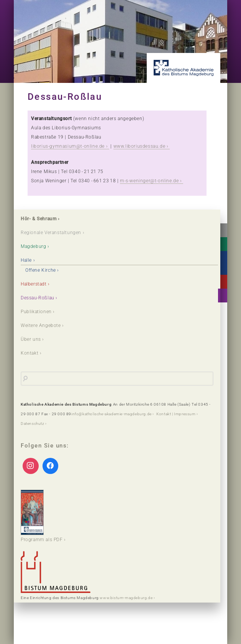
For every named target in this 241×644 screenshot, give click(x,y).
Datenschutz (33, 424)
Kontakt (30, 353)
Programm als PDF (42, 516)
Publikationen (36, 312)
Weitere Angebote (41, 325)
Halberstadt (34, 284)
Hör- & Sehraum (39, 219)
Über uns (31, 339)
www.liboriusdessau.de (139, 146)
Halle (26, 260)
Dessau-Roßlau (38, 298)
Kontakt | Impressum (176, 414)
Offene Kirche (41, 270)
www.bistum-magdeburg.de (126, 598)
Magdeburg (33, 246)
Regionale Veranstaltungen (51, 233)
